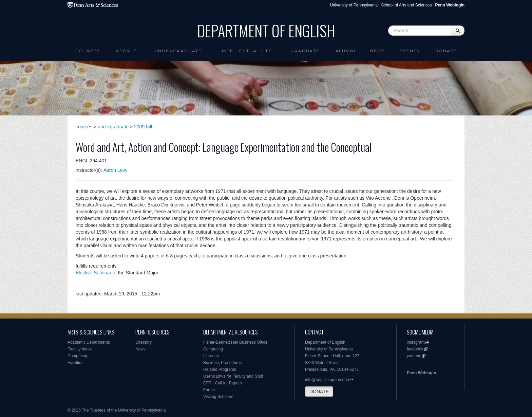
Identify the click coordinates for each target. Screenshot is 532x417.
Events (410, 51)
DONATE (319, 392)
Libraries (211, 356)
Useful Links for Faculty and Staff (233, 376)
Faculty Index (80, 349)
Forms (209, 390)
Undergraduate (178, 51)
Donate (446, 51)
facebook (415, 349)
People (126, 51)
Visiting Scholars (218, 397)
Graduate (305, 51)
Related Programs (220, 369)
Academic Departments (89, 342)
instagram (416, 342)
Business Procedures (222, 363)
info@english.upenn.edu (327, 380)
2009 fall (143, 127)
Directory (144, 342)
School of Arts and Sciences (406, 5)
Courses (88, 51)
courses (84, 127)
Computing (77, 356)
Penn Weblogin (421, 373)
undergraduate (113, 127)
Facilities (75, 363)
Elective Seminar (93, 273)
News (378, 51)
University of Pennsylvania (354, 5)
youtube (414, 356)
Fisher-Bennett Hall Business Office (235, 342)
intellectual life (247, 51)
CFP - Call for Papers (223, 383)
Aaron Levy (116, 170)
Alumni (346, 51)
